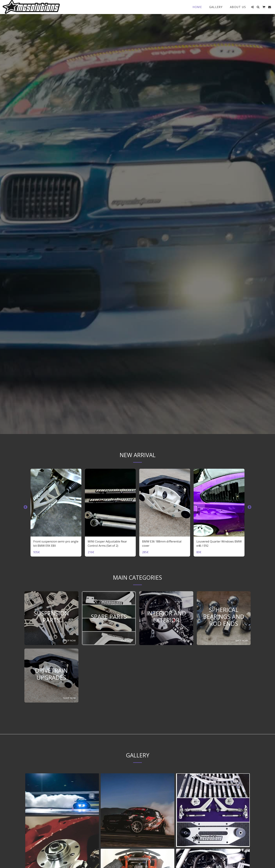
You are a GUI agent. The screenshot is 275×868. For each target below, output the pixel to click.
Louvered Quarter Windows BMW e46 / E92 (219, 544)
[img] (56, 503)
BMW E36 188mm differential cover (162, 544)
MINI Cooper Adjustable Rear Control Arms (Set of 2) (107, 544)
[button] (252, 7)
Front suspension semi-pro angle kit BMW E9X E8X (56, 544)
